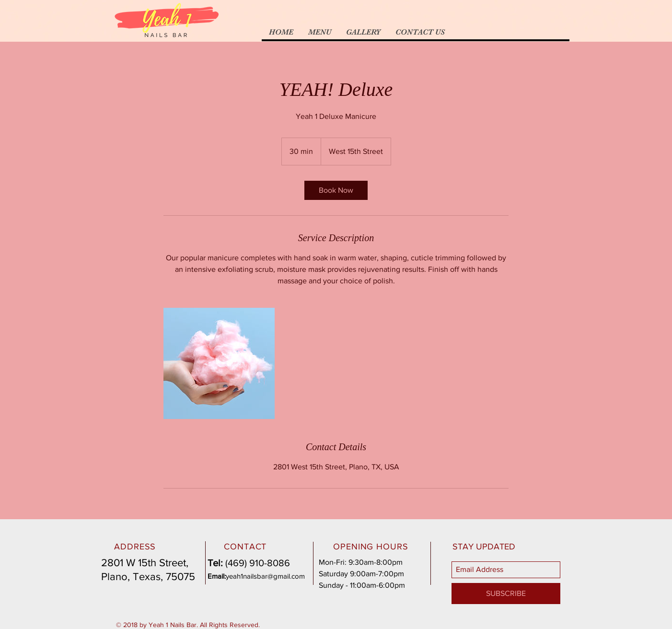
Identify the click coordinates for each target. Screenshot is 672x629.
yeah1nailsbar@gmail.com (265, 576)
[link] (336, 190)
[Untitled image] (219, 363)
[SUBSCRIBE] (506, 594)
